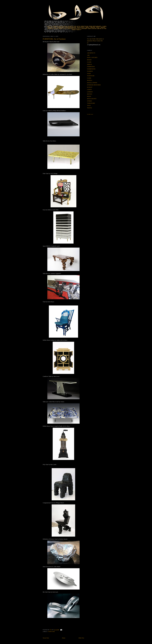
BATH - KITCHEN (92, 57)
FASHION (90, 71)
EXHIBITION (91, 67)
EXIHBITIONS (91, 69)
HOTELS (90, 80)
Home (64, 638)
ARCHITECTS (91, 53)
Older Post (81, 638)
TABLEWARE (91, 103)
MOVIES (90, 94)
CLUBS (89, 62)
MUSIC (89, 96)
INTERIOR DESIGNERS (94, 85)
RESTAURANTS (92, 99)
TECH (89, 105)
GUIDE (89, 78)
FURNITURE (51, 632)
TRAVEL (90, 108)
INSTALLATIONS (92, 83)
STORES (90, 101)
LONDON (90, 92)
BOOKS (89, 60)
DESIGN (90, 64)
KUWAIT (90, 87)
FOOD (89, 74)
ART (88, 55)
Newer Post (46, 638)
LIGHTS (89, 89)
